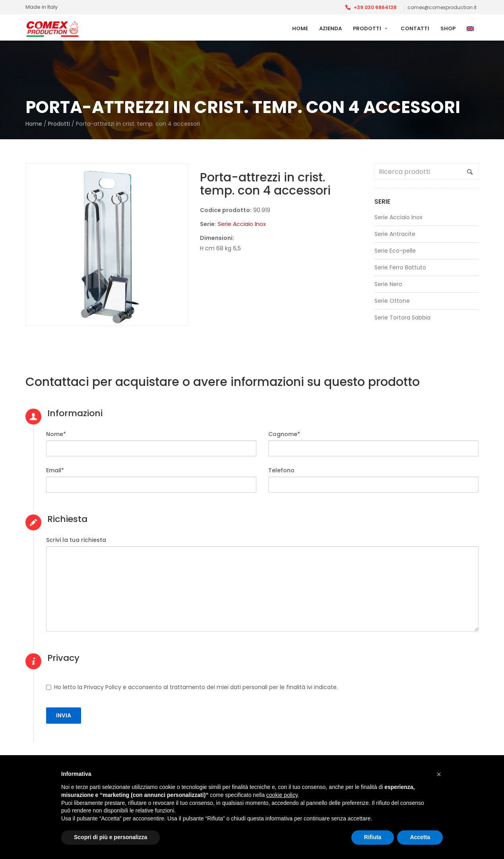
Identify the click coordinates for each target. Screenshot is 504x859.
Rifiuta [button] (373, 837)
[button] (439, 774)
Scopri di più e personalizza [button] (110, 837)
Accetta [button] (420, 837)
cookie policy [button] (282, 795)
